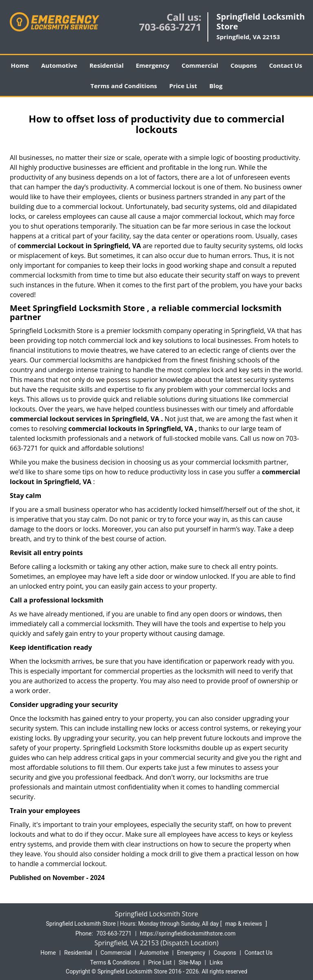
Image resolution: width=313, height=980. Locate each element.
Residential (106, 65)
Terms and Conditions (124, 86)
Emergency (152, 65)
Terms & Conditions (115, 962)
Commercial (200, 65)
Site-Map (190, 962)
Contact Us (285, 65)
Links (216, 962)
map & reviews (244, 924)
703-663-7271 (170, 27)
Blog (216, 86)
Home (20, 65)
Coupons (244, 65)
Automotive (59, 65)
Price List (183, 86)
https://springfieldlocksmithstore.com (188, 933)
